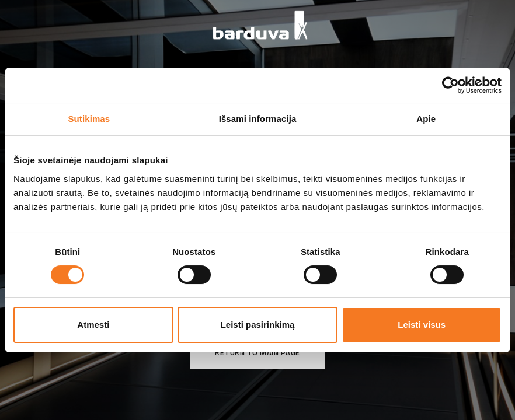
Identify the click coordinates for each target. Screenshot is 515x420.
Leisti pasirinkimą (258, 325)
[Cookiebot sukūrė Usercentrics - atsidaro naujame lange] (450, 85)
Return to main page (257, 352)
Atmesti (93, 325)
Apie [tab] (426, 119)
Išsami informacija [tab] (258, 119)
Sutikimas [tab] (89, 119)
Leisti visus (422, 325)
